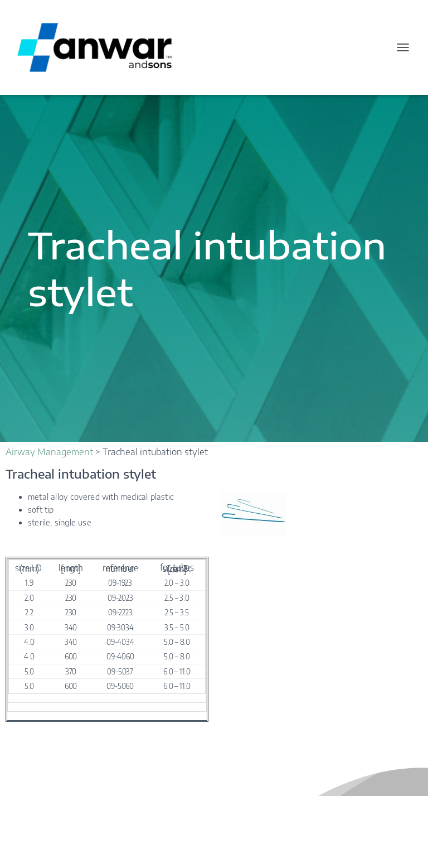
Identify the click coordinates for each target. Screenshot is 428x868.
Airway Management (49, 452)
